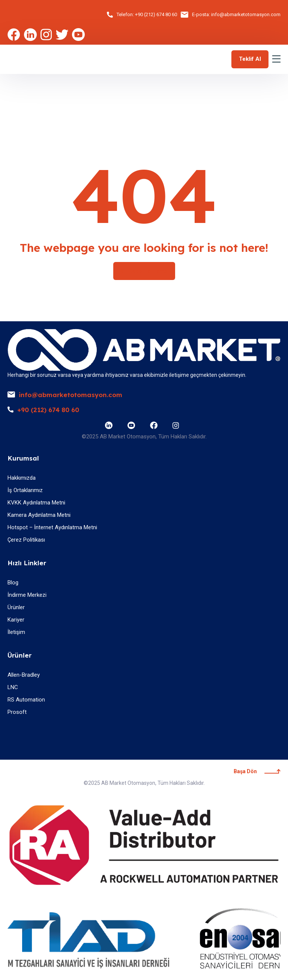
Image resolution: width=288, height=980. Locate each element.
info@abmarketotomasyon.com (246, 14)
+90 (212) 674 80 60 (156, 14)
